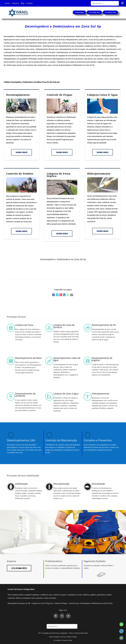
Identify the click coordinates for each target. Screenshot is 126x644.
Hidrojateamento (99, 174)
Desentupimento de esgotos (102, 359)
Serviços (64, 637)
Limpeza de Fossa (24, 325)
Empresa (15, 3)
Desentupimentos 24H (21, 440)
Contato (30, 3)
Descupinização (61, 484)
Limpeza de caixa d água (66, 394)
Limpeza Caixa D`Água (102, 95)
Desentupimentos (18, 95)
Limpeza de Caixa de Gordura (64, 326)
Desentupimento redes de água (67, 359)
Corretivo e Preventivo (98, 440)
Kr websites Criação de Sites (63, 640)
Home (7, 3)
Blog (23, 3)
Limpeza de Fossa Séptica (59, 175)
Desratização (98, 484)
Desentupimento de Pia (104, 325)
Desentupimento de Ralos (28, 358)
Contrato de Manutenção (61, 440)
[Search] (105, 3)
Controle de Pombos (20, 174)
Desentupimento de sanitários (25, 395)
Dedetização (21, 484)
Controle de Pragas (59, 95)
